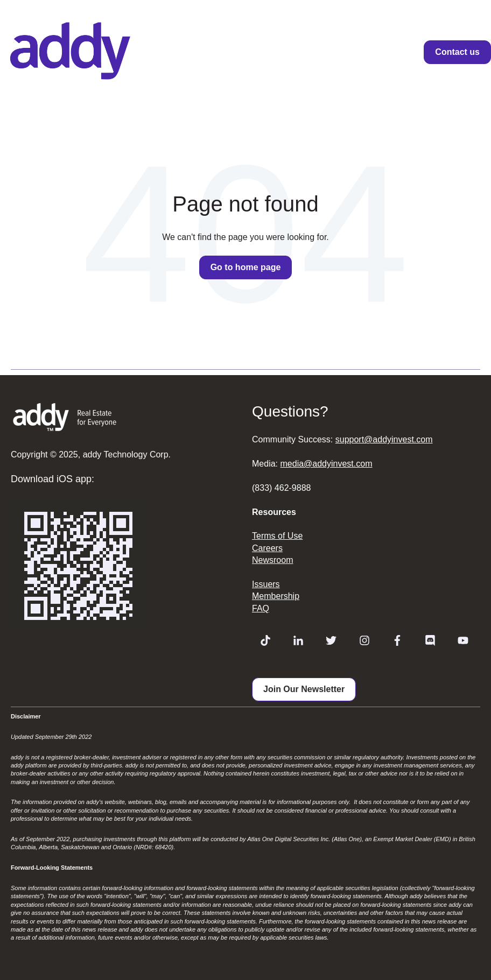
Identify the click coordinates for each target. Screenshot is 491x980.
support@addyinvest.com (384, 439)
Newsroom (272, 560)
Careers (267, 548)
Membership (276, 596)
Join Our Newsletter (304, 689)
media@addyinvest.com (327, 464)
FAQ (261, 608)
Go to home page (246, 267)
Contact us (457, 52)
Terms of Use (277, 536)
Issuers (266, 584)
